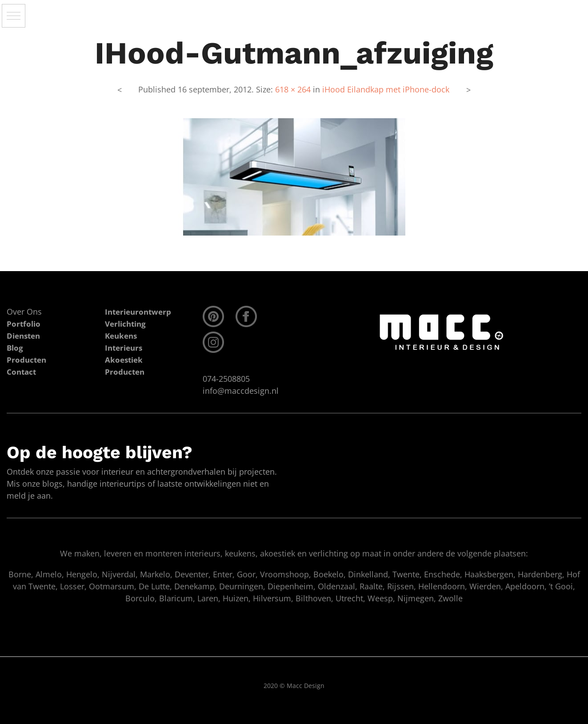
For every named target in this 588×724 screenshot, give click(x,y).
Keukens (122, 336)
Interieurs (125, 348)
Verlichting (127, 324)
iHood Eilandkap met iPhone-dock (386, 89)
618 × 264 (293, 89)
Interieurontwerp (140, 312)
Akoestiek (125, 360)
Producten (126, 372)
